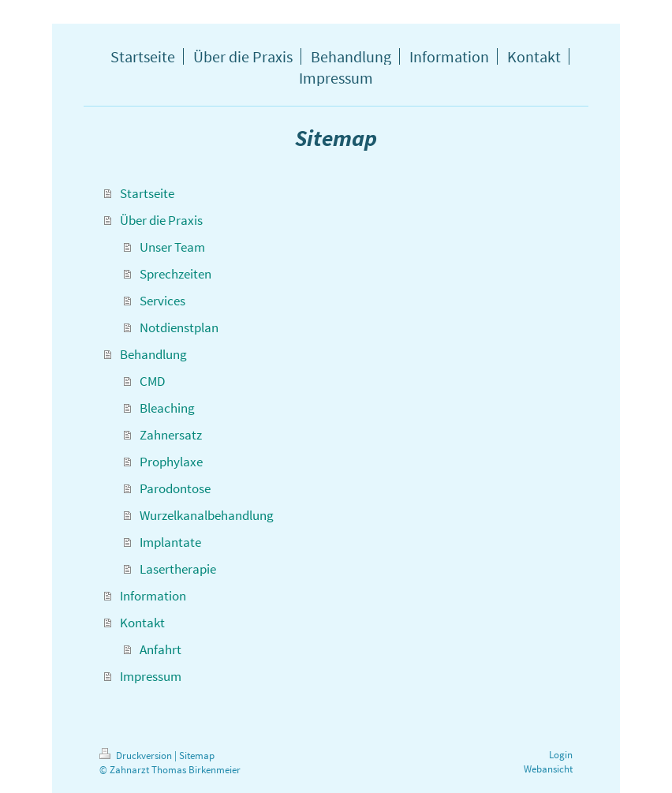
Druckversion (137, 756)
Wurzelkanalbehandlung (207, 515)
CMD (152, 381)
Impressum (151, 676)
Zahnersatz (171, 435)
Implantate (170, 542)
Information (153, 596)
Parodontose (175, 488)
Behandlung (153, 354)
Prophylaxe (171, 462)
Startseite (147, 193)
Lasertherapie (178, 569)
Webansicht (548, 769)
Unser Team (172, 247)
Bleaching (167, 408)
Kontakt (142, 623)
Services (162, 301)
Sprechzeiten (175, 274)
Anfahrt (161, 649)
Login (561, 755)
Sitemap (197, 756)
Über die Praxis (161, 220)
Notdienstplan (179, 327)
